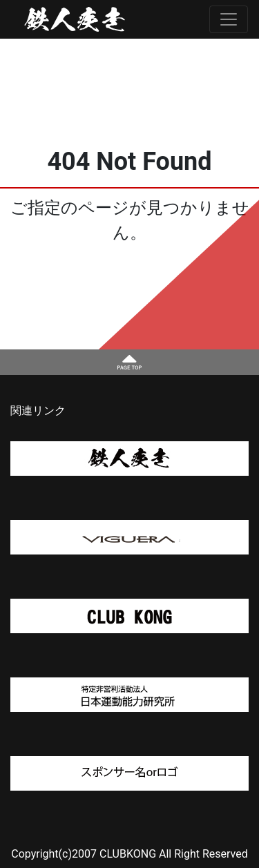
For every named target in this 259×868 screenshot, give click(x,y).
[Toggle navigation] (229, 19)
